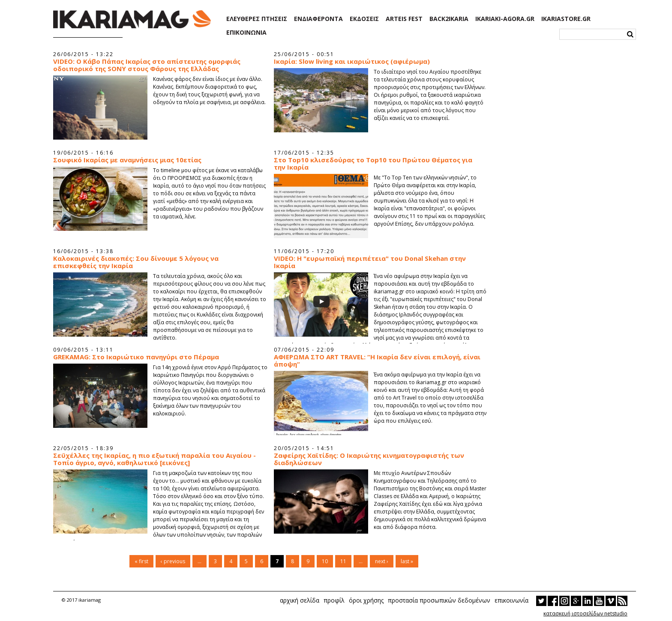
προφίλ (334, 600)
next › (382, 561)
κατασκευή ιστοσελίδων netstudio (585, 614)
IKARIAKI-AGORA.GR (505, 19)
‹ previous (173, 561)
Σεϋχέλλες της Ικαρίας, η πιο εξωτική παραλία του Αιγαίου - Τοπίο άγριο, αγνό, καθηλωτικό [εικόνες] (154, 459)
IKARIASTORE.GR (566, 19)
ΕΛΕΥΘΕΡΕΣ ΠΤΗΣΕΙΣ (257, 19)
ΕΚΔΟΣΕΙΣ (364, 19)
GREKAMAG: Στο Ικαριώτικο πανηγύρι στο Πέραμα (136, 357)
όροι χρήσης (366, 600)
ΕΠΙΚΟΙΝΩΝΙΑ (246, 33)
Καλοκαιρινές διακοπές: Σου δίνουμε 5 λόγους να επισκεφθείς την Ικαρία (136, 262)
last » (407, 561)
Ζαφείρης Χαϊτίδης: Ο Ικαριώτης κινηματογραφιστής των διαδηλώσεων (369, 459)
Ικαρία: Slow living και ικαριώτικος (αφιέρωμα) (352, 61)
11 (343, 561)
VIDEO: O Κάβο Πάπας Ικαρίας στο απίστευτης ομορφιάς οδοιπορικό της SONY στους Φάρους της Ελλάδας (147, 65)
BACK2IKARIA (449, 19)
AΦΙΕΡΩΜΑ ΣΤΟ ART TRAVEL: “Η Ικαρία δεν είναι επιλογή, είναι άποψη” (377, 361)
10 (325, 561)
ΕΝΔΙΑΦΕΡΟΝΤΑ (318, 19)
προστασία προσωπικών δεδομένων (439, 600)
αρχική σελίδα (300, 600)
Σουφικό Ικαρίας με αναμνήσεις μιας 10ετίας (127, 160)
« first (141, 561)
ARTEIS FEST (404, 19)
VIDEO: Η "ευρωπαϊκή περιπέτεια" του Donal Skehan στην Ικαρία (370, 262)
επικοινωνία (511, 600)
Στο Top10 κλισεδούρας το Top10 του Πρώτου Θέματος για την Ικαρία (373, 164)
